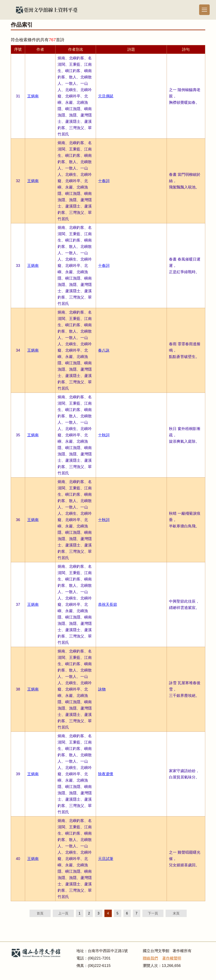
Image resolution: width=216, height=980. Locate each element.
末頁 (176, 913)
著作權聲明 (172, 958)
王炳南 (33, 96)
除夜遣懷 (106, 774)
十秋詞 (104, 435)
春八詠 (104, 350)
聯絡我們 (150, 958)
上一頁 (63, 913)
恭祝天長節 (108, 605)
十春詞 (104, 181)
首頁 (40, 913)
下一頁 (153, 913)
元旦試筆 (106, 859)
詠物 (102, 689)
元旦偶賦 (106, 96)
